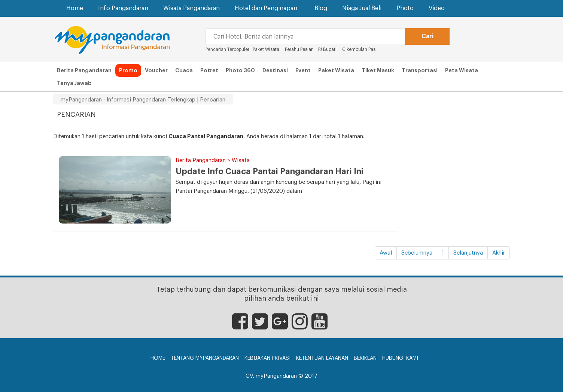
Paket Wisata (267, 49)
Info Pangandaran (123, 8)
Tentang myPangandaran (205, 358)
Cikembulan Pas (359, 49)
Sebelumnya (417, 253)
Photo (405, 8)
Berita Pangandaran (84, 70)
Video (437, 8)
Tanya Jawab (74, 83)
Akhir (499, 253)
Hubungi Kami (400, 358)
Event (303, 70)
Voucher (156, 70)
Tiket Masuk (378, 70)
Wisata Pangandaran (191, 8)
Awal (386, 253)
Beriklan (365, 358)
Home (75, 8)
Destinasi (275, 70)
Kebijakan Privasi (267, 358)
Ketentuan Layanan (322, 358)
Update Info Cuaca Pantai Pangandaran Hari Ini (270, 171)
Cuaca (184, 70)
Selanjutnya (468, 253)
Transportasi (420, 70)
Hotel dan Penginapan (267, 8)
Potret (209, 70)
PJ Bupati (328, 49)
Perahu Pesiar (299, 49)
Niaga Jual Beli (362, 8)
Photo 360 (240, 70)
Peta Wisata (462, 70)
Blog (321, 8)
